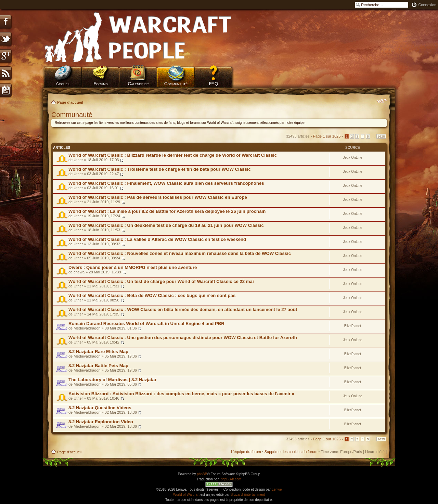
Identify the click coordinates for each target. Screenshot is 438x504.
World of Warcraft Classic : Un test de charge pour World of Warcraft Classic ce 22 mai (161, 281)
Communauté (176, 84)
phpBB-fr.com (231, 479)
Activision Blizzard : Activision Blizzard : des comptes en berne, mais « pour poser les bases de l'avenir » (181, 394)
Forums (101, 84)
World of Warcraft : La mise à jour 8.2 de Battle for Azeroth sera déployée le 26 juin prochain (167, 211)
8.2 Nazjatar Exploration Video (101, 422)
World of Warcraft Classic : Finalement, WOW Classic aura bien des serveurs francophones (166, 183)
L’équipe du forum (246, 452)
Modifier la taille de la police (382, 101)
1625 (381, 136)
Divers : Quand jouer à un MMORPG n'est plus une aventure (133, 267)
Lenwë (277, 489)
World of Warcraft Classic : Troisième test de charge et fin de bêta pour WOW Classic (160, 169)
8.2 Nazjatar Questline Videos (100, 408)
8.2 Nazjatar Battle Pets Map (98, 366)
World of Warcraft (186, 495)
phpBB (202, 474)
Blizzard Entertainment (248, 495)
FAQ (214, 84)
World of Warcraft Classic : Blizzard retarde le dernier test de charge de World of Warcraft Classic (173, 155)
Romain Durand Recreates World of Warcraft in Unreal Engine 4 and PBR (146, 324)
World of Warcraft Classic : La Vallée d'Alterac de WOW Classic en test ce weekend (157, 239)
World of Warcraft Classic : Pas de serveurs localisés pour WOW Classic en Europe (158, 197)
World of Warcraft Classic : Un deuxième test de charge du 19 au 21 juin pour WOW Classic (166, 225)
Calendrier (138, 84)
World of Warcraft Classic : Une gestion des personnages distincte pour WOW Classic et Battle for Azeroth (183, 338)
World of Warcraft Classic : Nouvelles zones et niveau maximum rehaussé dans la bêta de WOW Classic (180, 253)
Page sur (327, 136)
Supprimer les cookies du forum (291, 452)
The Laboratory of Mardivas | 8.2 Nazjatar (112, 380)
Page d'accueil (70, 102)
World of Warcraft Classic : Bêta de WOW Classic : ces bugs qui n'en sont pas (152, 295)
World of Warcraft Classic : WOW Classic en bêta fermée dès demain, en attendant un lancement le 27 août (183, 309)
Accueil (63, 84)
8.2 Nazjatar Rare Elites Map (98, 352)
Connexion (427, 5)
